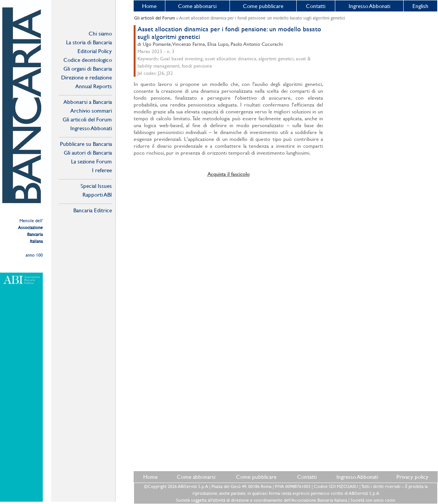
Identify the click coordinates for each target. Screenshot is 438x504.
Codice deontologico (88, 60)
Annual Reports (94, 86)
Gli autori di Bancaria (88, 153)
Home (149, 6)
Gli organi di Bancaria (88, 69)
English (420, 6)
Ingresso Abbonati (369, 6)
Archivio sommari (91, 111)
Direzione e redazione (86, 77)
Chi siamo (100, 33)
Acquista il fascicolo (229, 174)
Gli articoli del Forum (87, 119)
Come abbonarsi (197, 6)
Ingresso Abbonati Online (91, 128)
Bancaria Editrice (93, 210)
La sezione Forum (91, 161)
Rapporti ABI (97, 195)
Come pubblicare (263, 6)
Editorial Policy (95, 51)
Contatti (316, 6)
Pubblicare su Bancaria (86, 144)
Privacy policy (412, 477)
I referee (102, 170)
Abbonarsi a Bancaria (88, 102)
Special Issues (96, 186)
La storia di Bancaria (89, 42)
